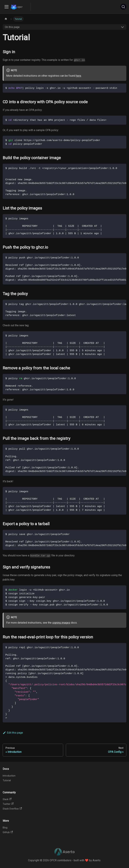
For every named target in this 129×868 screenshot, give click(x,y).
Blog (5, 828)
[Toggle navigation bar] (7, 7)
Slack (7, 799)
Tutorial (7, 780)
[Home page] (6, 19)
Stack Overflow (12, 809)
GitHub (8, 832)
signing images (61, 623)
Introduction (9, 776)
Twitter (8, 804)
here (79, 76)
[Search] (123, 7)
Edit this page (13, 733)
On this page (12, 27)
